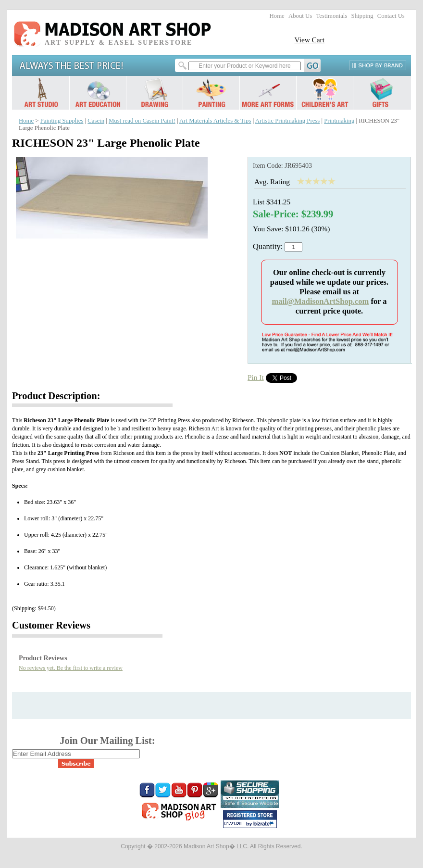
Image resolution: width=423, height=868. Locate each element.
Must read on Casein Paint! (142, 121)
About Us (300, 16)
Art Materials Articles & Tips (215, 121)
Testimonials (331, 16)
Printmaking (339, 121)
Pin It (256, 377)
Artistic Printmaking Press (288, 121)
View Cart (309, 40)
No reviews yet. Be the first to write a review (71, 668)
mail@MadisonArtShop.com (320, 301)
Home (277, 16)
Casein (96, 121)
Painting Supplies (62, 121)
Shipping (362, 16)
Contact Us (391, 16)
